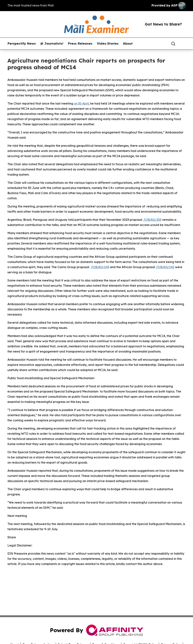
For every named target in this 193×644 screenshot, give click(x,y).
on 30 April (81, 103)
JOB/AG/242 (165, 267)
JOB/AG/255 (152, 220)
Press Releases (80, 43)
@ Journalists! (52, 43)
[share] (183, 44)
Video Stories (108, 43)
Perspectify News (22, 43)
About (128, 43)
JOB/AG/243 (100, 267)
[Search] (173, 44)
